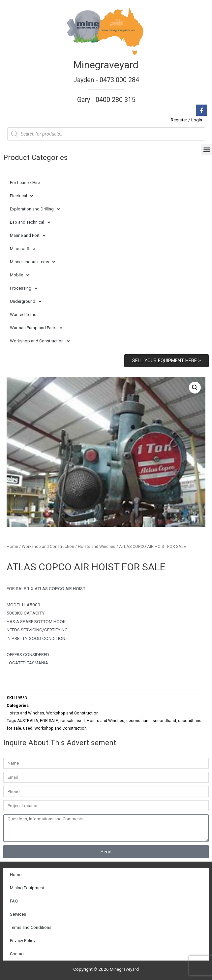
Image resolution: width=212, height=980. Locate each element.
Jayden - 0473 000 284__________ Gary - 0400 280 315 (106, 90)
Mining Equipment (27, 888)
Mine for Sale (22, 249)
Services (18, 914)
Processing (24, 288)
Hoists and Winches (97, 546)
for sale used (72, 721)
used (28, 728)
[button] (207, 149)
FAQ (14, 901)
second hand (138, 721)
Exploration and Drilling (35, 209)
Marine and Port (28, 236)
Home (12, 546)
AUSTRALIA (28, 721)
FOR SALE (49, 721)
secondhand (164, 721)
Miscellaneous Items (32, 262)
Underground (26, 302)
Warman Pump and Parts (36, 328)
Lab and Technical (30, 222)
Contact (17, 954)
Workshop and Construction (40, 341)
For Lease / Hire (25, 183)
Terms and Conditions (31, 927)
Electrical (21, 196)
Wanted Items (23, 315)
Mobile (19, 275)
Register (179, 120)
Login (197, 120)
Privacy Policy (23, 941)
